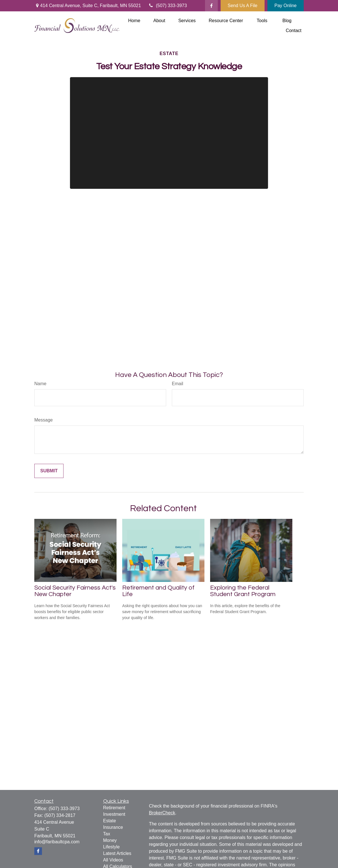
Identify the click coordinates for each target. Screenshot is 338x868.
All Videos (113, 860)
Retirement (114, 808)
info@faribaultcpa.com (57, 842)
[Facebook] (211, 6)
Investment (114, 814)
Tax (107, 834)
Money (110, 840)
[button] (134, 21)
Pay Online (286, 6)
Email (178, 384)
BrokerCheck (162, 813)
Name (40, 384)
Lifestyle (112, 847)
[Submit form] (49, 471)
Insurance (113, 827)
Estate (110, 821)
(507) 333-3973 (167, 6)
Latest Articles (117, 853)
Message (44, 420)
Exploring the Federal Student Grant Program (243, 591)
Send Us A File (243, 6)
